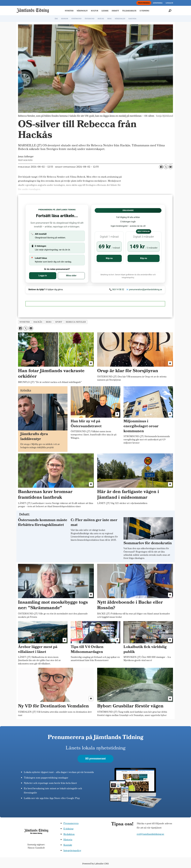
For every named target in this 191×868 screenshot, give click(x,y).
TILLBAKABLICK (129, 11)
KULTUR (95, 11)
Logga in (43, 276)
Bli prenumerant (95, 759)
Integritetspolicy (72, 851)
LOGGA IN (169, 3)
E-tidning (68, 829)
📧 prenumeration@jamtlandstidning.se (144, 289)
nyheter (25, 322)
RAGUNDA (132, 19)
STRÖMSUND (77, 19)
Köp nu (109, 258)
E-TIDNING (144, 11)
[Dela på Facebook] (161, 167)
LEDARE (105, 11)
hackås (38, 322)
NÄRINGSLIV (82, 11)
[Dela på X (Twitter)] (166, 167)
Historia (68, 840)
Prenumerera (71, 824)
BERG (109, 19)
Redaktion (69, 835)
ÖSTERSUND (90, 19)
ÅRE (56, 19)
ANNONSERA (158, 3)
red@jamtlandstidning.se (150, 834)
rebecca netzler (76, 322)
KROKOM (65, 19)
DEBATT (115, 11)
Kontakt (68, 845)
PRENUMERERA (144, 3)
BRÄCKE (101, 19)
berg (49, 322)
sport (59, 322)
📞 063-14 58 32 (117, 289)
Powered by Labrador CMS (96, 864)
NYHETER (69, 11)
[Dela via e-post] (170, 167)
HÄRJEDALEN (120, 19)
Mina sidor (71, 276)
